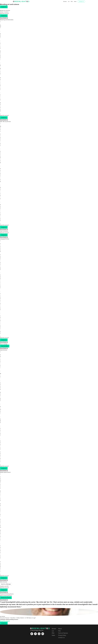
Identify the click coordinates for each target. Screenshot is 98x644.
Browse (65, 1)
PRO (72, 1)
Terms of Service (63, 633)
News (75, 1)
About (60, 629)
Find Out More (5, 346)
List (69, 1)
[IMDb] (43, 634)
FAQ (59, 631)
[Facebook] (35, 634)
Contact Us (81, 1)
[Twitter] (32, 634)
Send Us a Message (6, 584)
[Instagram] (39, 634)
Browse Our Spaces (6, 598)
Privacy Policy (62, 635)
